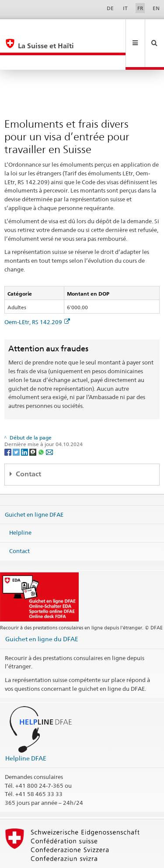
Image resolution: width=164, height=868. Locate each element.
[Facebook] (9, 422)
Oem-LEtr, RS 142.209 (37, 293)
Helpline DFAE (26, 729)
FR (140, 8)
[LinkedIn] (25, 422)
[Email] (49, 422)
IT (125, 8)
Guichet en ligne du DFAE (42, 609)
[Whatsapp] (42, 422)
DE (110, 8)
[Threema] (33, 422)
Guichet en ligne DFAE (34, 485)
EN (156, 8)
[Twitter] (17, 422)
